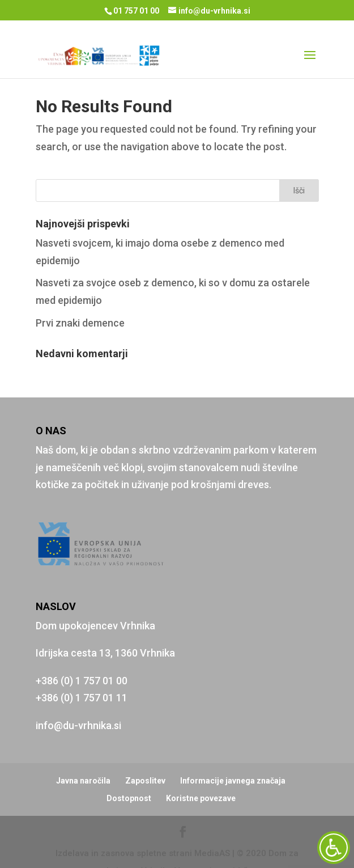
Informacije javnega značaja (233, 761)
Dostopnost (129, 778)
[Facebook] (183, 813)
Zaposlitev (145, 761)
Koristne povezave (201, 778)
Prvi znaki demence (80, 303)
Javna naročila (83, 761)
